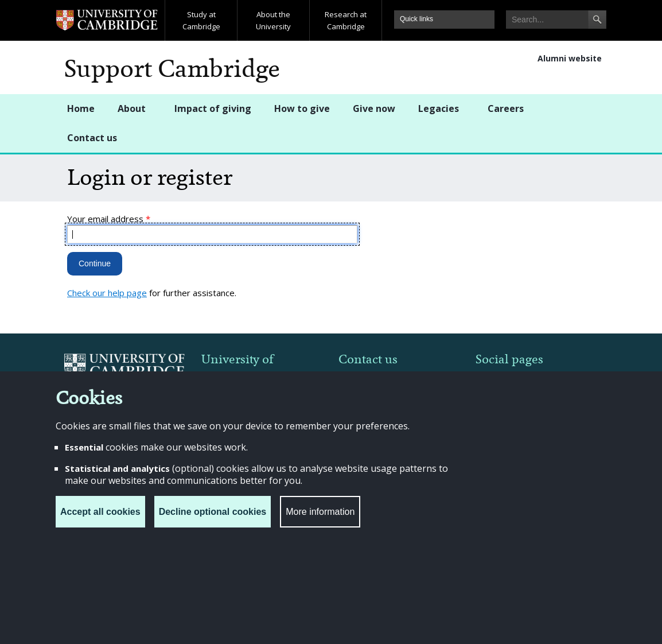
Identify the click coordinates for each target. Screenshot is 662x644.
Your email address (109, 219)
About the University (273, 20)
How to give (302, 108)
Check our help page (107, 293)
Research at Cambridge (346, 20)
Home (81, 108)
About (132, 108)
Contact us (92, 138)
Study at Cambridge (201, 20)
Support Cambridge (172, 69)
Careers (506, 108)
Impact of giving (213, 108)
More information (320, 512)
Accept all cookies (100, 512)
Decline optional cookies (213, 512)
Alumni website (570, 58)
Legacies (439, 108)
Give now (374, 108)
